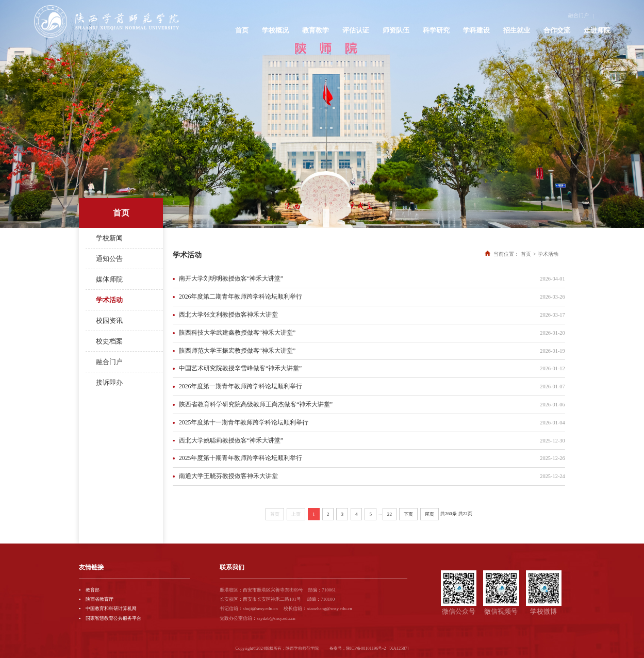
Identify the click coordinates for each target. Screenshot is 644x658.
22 (390, 514)
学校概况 (275, 27)
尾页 (430, 514)
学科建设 (476, 27)
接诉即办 (109, 382)
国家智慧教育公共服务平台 (113, 618)
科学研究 (436, 27)
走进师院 (597, 27)
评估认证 (356, 27)
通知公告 (109, 259)
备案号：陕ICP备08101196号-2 (358, 648)
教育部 (93, 590)
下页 (408, 514)
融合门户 (581, 13)
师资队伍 (396, 27)
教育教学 (316, 27)
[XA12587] (399, 648)
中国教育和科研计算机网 (111, 608)
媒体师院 (109, 279)
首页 (242, 27)
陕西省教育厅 (100, 599)
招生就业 (517, 27)
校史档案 (109, 341)
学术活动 (109, 300)
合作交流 (557, 27)
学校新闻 (109, 238)
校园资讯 (109, 320)
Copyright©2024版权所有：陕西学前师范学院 (277, 648)
